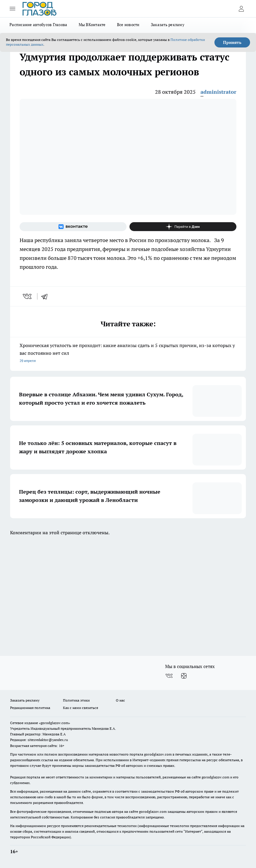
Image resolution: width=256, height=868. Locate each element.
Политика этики (76, 700)
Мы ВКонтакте (92, 25)
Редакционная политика (30, 708)
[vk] (28, 296)
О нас (120, 700)
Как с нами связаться (80, 708)
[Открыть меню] (12, 9)
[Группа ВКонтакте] (73, 227)
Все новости (128, 25)
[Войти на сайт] (241, 9)
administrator (218, 92)
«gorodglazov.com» (54, 723)
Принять (232, 42)
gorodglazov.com (158, 754)
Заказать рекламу (168, 25)
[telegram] (46, 296)
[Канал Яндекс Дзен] (183, 227)
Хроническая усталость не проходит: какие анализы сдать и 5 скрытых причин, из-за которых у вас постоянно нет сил (128, 353)
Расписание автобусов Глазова (38, 25)
